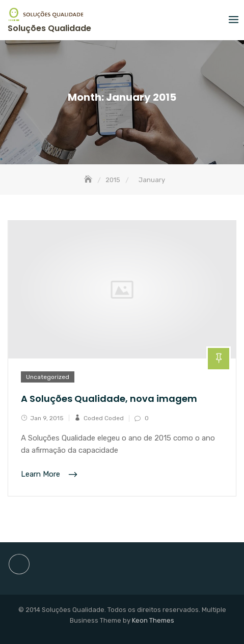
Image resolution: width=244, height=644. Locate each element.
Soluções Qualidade (49, 28)
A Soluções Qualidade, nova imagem (109, 399)
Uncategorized (48, 377)
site (19, 564)
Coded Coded (104, 418)
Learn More (42, 475)
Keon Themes (153, 620)
